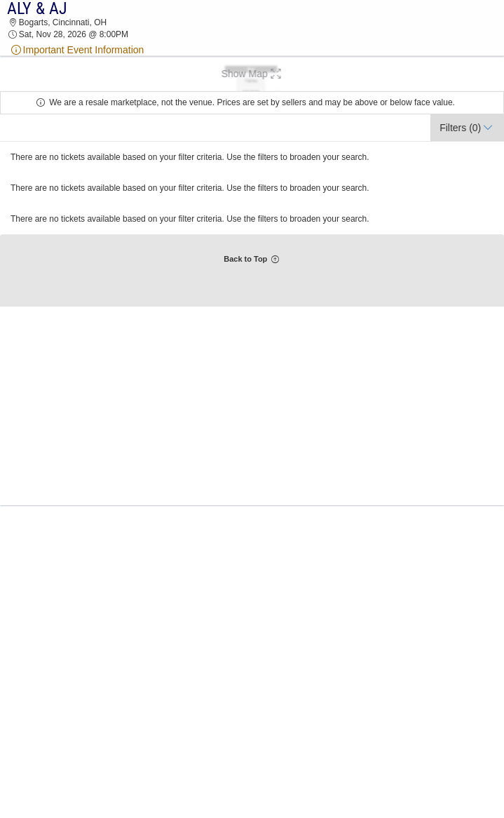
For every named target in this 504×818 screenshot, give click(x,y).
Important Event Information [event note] (77, 50)
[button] (252, 74)
